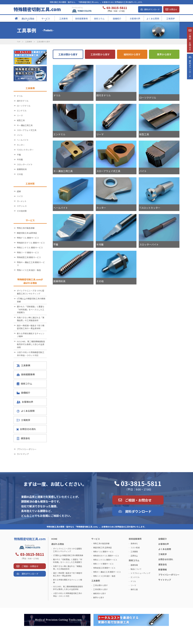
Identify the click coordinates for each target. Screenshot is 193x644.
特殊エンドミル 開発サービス (30, 248)
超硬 (19, 191)
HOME (54, 539)
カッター (21, 145)
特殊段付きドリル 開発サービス (31, 243)
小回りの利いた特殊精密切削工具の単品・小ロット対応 (31, 354)
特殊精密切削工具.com (37, 9)
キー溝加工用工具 (25, 125)
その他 (20, 174)
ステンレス (22, 206)
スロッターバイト (25, 164)
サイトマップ (23, 454)
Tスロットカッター (25, 150)
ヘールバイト (23, 140)
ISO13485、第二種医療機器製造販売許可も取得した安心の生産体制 (31, 344)
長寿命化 (134, 543)
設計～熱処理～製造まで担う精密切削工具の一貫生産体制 (31, 327)
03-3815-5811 (141, 483)
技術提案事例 (26, 374)
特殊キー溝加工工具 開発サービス (31, 264)
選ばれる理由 (58, 544)
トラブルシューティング (140, 573)
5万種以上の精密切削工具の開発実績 (31, 300)
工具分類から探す (68, 54)
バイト (20, 135)
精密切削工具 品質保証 (27, 233)
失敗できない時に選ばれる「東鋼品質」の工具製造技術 (31, 319)
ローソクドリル (24, 106)
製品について (136, 569)
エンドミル (22, 111)
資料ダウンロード (152, 9)
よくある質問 (26, 411)
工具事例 (28, 42)
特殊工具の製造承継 (26, 228)
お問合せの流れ (26, 429)
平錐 (19, 155)
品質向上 (134, 556)
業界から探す (164, 54)
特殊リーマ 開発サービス (28, 252)
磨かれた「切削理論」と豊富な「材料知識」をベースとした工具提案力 (31, 309)
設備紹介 (23, 393)
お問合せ (173, 9)
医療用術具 (22, 169)
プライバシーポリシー (27, 449)
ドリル (20, 96)
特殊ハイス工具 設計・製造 (29, 270)
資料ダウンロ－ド (190, 76)
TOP (19, 42)
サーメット (22, 201)
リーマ (20, 116)
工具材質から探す (100, 54)
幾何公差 (134, 589)
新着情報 (163, 570)
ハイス (20, 196)
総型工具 (21, 120)
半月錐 (20, 159)
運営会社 (23, 438)
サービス (96, 539)
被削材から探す (132, 54)
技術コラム (24, 384)
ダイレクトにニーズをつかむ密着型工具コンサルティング (31, 292)
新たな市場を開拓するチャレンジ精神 (31, 335)
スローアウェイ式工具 (27, 130)
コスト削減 (135, 547)
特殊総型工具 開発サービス (29, 257)
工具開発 (134, 552)
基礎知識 (134, 565)
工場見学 (23, 420)
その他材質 (22, 211)
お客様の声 (25, 402)
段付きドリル (23, 101)
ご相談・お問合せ (138, 500)
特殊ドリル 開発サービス (28, 238)
